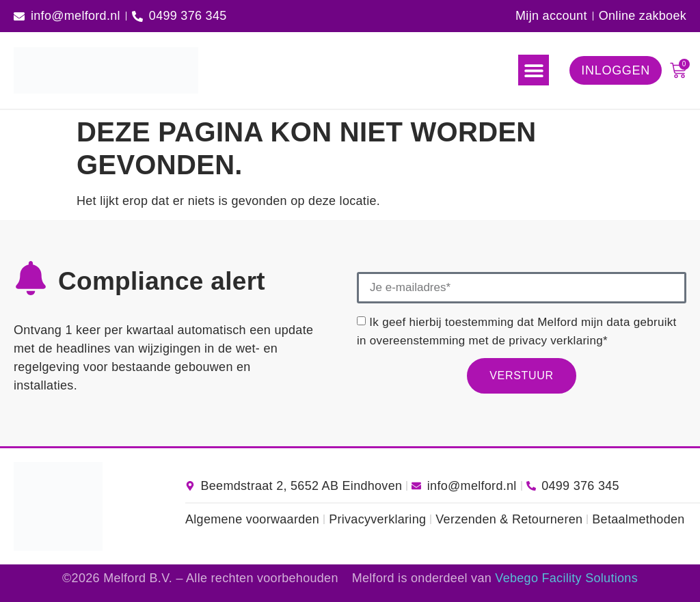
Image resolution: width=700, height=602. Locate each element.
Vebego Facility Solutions (566, 578)
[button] (534, 70)
